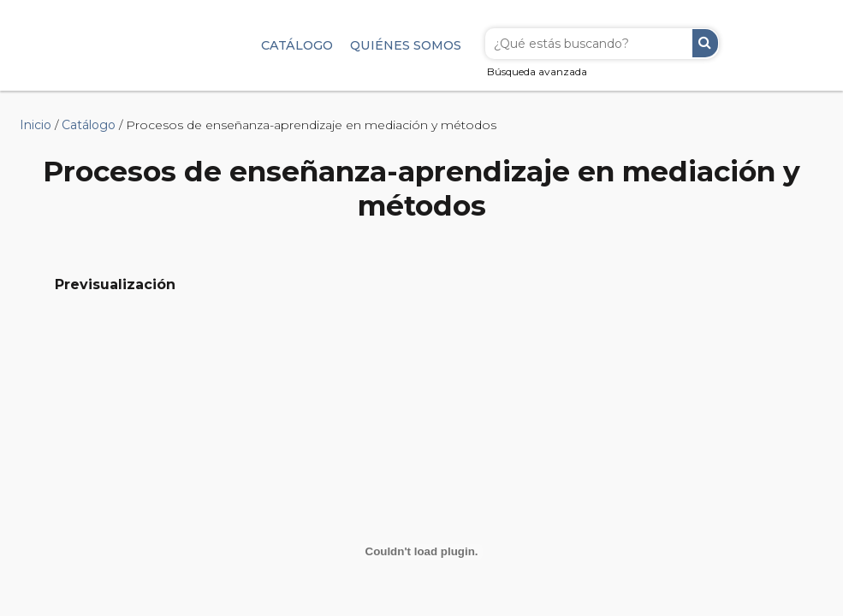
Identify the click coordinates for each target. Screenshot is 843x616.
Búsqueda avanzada (537, 71)
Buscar (705, 43)
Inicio (36, 125)
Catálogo (297, 45)
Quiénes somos (406, 45)
